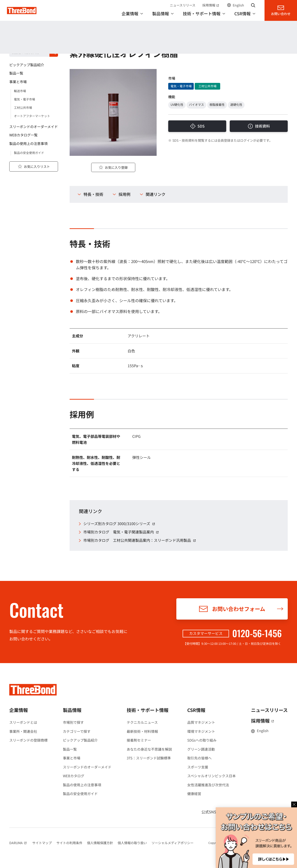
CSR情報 (196, 710)
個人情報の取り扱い (132, 843)
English (238, 5)
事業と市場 (72, 758)
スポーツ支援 (198, 767)
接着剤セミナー (139, 740)
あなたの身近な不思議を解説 (149, 749)
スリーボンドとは (23, 722)
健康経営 (194, 794)
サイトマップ (42, 843)
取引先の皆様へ (199, 758)
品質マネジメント (201, 722)
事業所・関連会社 (23, 731)
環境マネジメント (201, 731)
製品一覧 (70, 749)
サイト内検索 (253, 5)
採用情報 (211, 5)
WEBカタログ (74, 776)
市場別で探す (73, 722)
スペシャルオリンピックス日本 (211, 776)
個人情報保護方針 (100, 843)
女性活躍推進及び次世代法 (208, 785)
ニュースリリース (183, 5)
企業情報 (19, 710)
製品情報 (18, 42)
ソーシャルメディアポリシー (173, 843)
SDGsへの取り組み (202, 740)
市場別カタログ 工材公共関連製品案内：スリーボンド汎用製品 (140, 540)
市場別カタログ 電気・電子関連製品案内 (122, 532)
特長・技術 (93, 194)
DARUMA (18, 843)
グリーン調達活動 (201, 749)
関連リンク (156, 194)
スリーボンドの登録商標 (28, 740)
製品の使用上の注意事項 (82, 785)
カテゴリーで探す (77, 731)
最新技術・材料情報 (142, 731)
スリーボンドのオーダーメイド (87, 767)
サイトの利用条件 (69, 843)
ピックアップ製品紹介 (80, 740)
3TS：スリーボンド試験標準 (149, 758)
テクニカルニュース (142, 722)
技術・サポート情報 (148, 710)
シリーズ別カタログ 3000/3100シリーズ (120, 524)
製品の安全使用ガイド (80, 794)
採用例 (124, 194)
